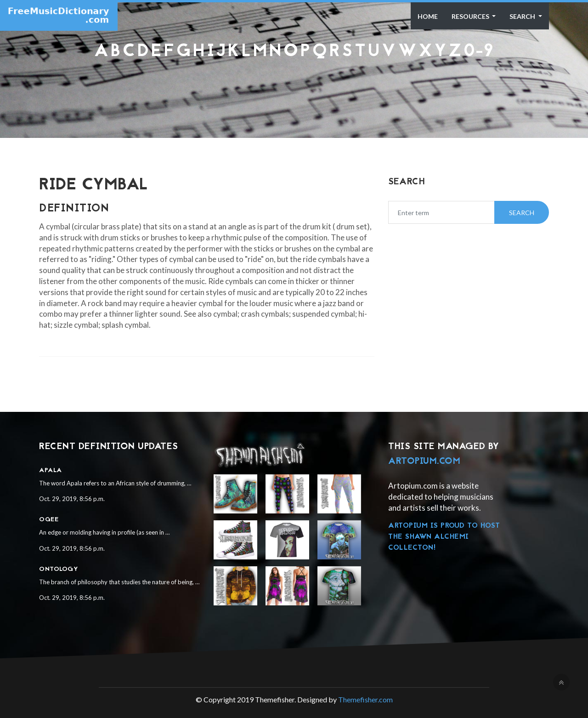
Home (428, 16)
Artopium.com (424, 462)
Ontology (59, 569)
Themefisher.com (365, 699)
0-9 (479, 52)
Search (523, 16)
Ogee (49, 520)
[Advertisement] (294, 85)
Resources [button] (471, 16)
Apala (51, 470)
